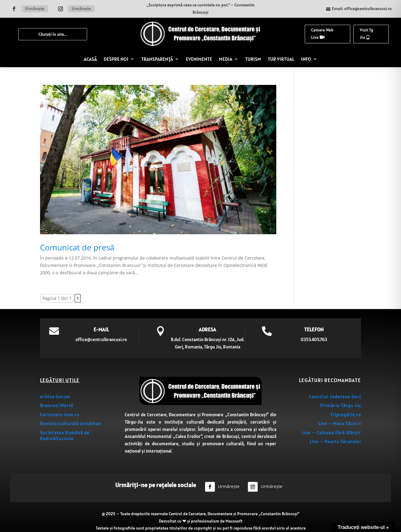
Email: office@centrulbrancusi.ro (362, 9)
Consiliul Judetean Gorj (335, 397)
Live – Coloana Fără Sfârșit (331, 433)
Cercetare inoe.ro (60, 415)
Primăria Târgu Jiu (341, 405)
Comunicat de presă (77, 247)
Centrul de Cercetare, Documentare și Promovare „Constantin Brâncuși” (234, 514)
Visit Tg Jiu (366, 34)
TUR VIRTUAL (281, 59)
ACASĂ (90, 59)
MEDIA (226, 59)
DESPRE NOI (116, 59)
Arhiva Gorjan (55, 397)
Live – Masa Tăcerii (340, 423)
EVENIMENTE (199, 59)
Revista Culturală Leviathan (71, 423)
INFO (306, 59)
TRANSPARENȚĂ (157, 59)
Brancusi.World (57, 405)
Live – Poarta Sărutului (335, 441)
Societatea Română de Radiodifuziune (65, 436)
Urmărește (35, 9)
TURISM (253, 59)
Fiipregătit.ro (346, 415)
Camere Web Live (322, 34)
